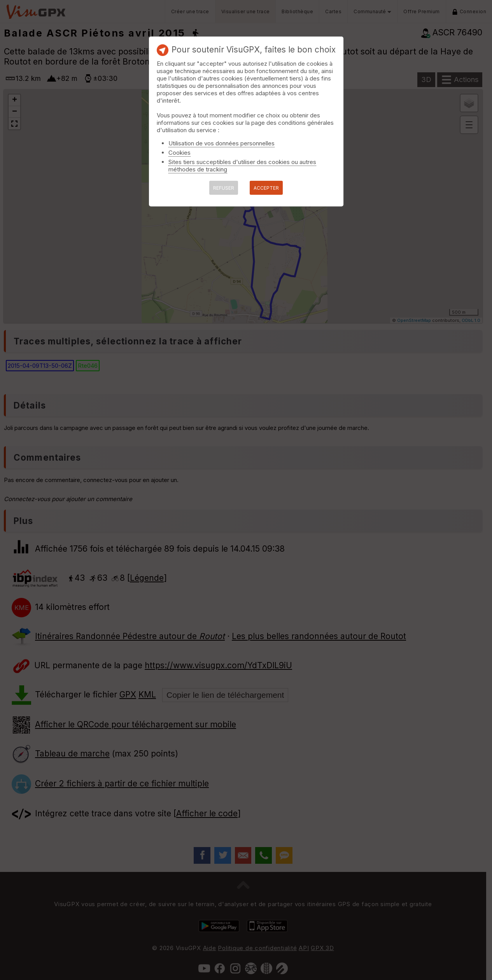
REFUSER (224, 188)
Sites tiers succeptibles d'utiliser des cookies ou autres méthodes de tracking (242, 166)
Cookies (179, 153)
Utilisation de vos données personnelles (221, 143)
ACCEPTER (266, 188)
